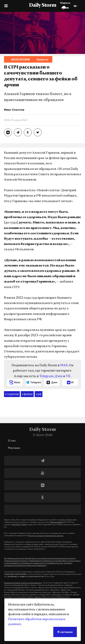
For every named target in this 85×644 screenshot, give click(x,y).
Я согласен (65, 632)
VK (68, 376)
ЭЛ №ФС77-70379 (19, 524)
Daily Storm (43, 6)
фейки (27, 394)
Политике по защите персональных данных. (46, 536)
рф (39, 394)
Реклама (14, 448)
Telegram (46, 376)
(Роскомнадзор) (57, 522)
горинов (12, 394)
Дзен (59, 376)
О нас (12, 440)
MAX (64, 365)
